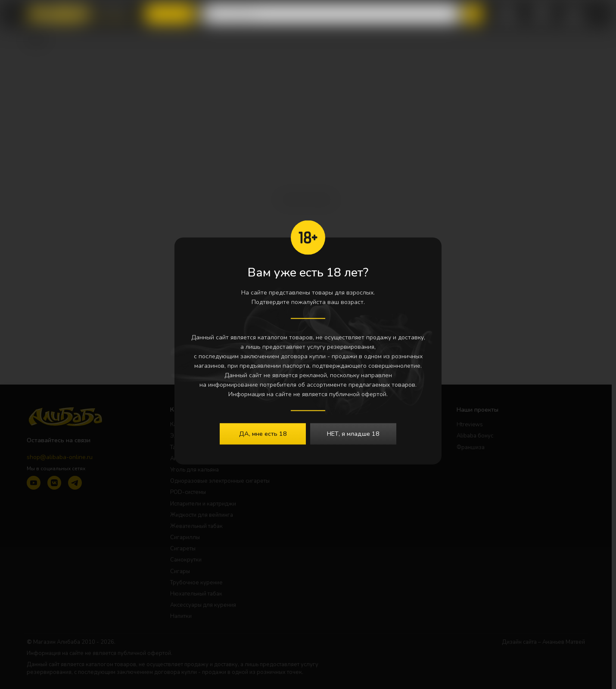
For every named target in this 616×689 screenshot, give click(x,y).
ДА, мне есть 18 (263, 434)
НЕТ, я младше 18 (353, 434)
